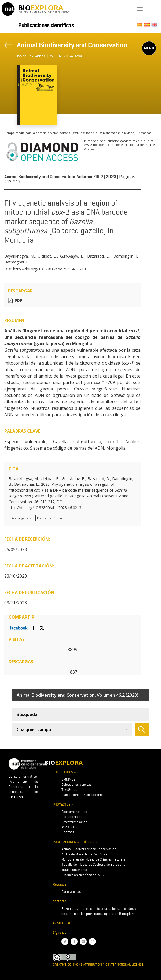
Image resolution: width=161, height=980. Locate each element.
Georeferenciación (74, 822)
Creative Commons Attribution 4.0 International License (98, 965)
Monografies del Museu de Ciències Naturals (93, 859)
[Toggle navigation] (140, 9)
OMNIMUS (68, 779)
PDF (18, 300)
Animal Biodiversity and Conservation (72, 45)
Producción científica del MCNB (84, 875)
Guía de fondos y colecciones (82, 795)
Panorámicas (71, 892)
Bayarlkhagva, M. (20, 256)
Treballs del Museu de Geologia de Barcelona (93, 864)
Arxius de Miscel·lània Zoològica (85, 854)
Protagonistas (72, 817)
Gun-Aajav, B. (72, 256)
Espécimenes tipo (74, 812)
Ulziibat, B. (47, 256)
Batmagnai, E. (17, 262)
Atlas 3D (68, 827)
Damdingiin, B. (126, 256)
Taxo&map (69, 790)
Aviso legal (62, 923)
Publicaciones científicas (46, 25)
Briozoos (68, 832)
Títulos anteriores (74, 870)
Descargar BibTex (50, 518)
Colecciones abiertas (76, 785)
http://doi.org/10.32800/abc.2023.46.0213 (50, 269)
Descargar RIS (21, 518)
